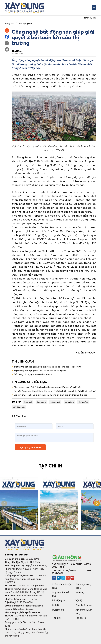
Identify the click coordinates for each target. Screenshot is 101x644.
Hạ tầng (80, 592)
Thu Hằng (17, 51)
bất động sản (19, 407)
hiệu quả (28, 402)
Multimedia (58, 610)
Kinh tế (56, 605)
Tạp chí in (81, 618)
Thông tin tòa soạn (17, 555)
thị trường (83, 402)
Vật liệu (79, 600)
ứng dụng (41, 402)
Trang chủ (9, 23)
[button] (97, 503)
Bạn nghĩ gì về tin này (30, 447)
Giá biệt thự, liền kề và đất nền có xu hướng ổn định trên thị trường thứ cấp (50, 395)
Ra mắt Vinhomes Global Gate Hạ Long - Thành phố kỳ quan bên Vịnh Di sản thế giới (55, 391)
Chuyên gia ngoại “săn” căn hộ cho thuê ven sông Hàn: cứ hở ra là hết (47, 387)
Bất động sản (59, 600)
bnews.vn (91, 353)
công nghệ (55, 402)
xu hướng (69, 402)
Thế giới (56, 618)
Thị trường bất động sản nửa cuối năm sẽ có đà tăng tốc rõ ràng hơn (47, 367)
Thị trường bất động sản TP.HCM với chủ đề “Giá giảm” (40, 371)
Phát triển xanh (84, 605)
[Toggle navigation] (94, 8)
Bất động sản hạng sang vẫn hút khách (33, 374)
